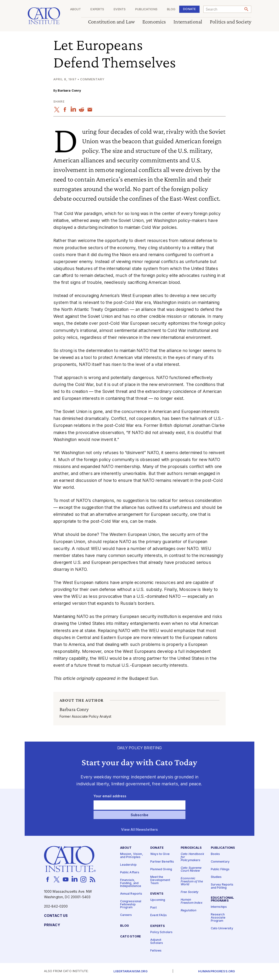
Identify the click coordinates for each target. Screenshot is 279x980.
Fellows (156, 951)
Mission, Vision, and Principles (132, 856)
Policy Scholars (161, 932)
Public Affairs (130, 873)
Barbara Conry (69, 91)
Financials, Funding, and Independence (131, 883)
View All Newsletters (140, 830)
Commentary (220, 862)
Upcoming (158, 900)
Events (120, 9)
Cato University (222, 928)
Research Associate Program (218, 918)
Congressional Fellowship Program (131, 904)
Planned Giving (161, 869)
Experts (97, 9)
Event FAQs (159, 915)
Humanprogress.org (217, 972)
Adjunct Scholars (157, 941)
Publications (146, 9)
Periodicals (191, 848)
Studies (216, 877)
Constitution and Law (111, 22)
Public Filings (220, 869)
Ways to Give (160, 854)
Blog (171, 9)
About (76, 9)
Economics (154, 22)
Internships (219, 907)
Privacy (52, 925)
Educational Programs (223, 899)
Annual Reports (131, 894)
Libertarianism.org (131, 972)
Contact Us (56, 916)
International (188, 22)
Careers (126, 915)
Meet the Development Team (160, 880)
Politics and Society (231, 22)
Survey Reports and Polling (222, 886)
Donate (189, 9)
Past (153, 908)
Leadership (128, 865)
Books (215, 854)
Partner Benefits (162, 862)
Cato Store (131, 937)
